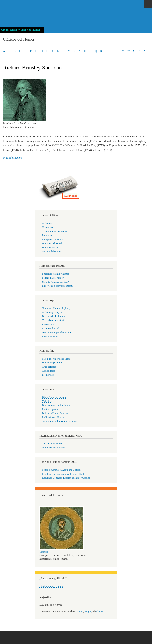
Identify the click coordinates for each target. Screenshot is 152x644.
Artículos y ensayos (52, 312)
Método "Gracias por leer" (55, 282)
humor (80, 611)
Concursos (47, 227)
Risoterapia (48, 324)
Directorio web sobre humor (56, 405)
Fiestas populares (51, 409)
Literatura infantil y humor (56, 274)
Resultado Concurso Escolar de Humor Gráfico (66, 478)
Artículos (47, 223)
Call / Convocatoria (52, 443)
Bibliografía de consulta (54, 397)
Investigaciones (50, 336)
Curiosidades (49, 371)
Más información (12, 158)
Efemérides (48, 375)
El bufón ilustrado (51, 328)
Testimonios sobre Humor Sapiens (59, 421)
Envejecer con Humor (53, 239)
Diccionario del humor (54, 316)
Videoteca (47, 401)
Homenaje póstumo (52, 363)
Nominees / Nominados (54, 448)
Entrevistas (48, 235)
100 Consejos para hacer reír (56, 332)
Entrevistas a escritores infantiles (59, 286)
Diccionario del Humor (51, 586)
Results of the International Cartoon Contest (64, 474)
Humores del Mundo (53, 243)
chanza (100, 611)
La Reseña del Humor (53, 417)
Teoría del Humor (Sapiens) (56, 308)
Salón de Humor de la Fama (56, 359)
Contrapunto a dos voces (54, 231)
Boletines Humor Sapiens (55, 413)
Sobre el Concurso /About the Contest (61, 470)
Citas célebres (49, 367)
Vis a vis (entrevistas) (53, 320)
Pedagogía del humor (53, 278)
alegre (88, 611)
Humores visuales (51, 248)
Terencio (44, 552)
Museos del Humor (52, 251)
